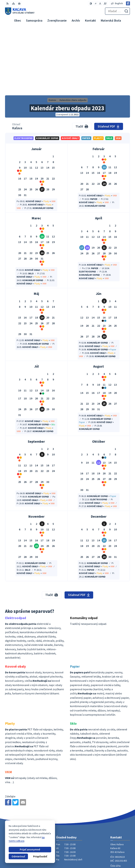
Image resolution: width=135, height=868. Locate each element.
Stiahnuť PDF (109, 62)
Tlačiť (82, 62)
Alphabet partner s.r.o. (46, 832)
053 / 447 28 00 (118, 807)
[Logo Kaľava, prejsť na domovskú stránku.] (20, 11)
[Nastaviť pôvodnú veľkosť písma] (100, 3)
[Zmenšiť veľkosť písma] (96, 3)
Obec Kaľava (29, 835)
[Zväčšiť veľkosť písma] (105, 3)
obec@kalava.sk (119, 810)
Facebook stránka (120, 814)
